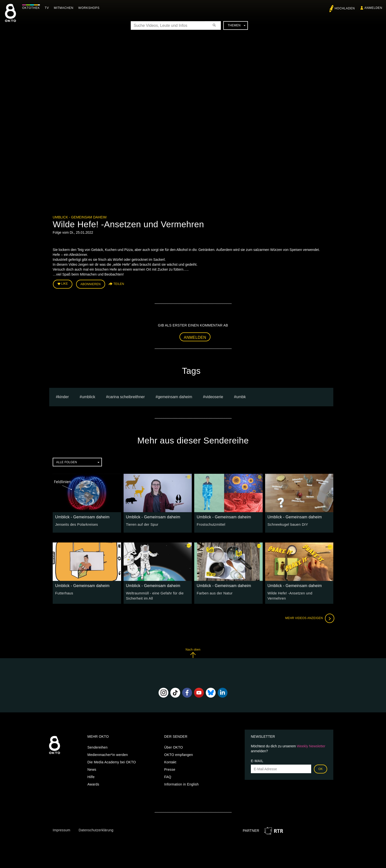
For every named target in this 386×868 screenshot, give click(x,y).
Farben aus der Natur (214, 592)
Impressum (61, 829)
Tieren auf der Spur (141, 524)
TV (48, 8)
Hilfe (91, 776)
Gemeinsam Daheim (175, 396)
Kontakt (170, 761)
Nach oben (193, 652)
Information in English (181, 783)
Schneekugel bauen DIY (287, 524)
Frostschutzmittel (210, 524)
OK (321, 768)
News (92, 768)
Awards (93, 783)
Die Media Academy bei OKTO (112, 761)
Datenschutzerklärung (96, 829)
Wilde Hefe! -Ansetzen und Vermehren (298, 592)
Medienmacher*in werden (108, 753)
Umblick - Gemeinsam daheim (80, 217)
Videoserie (214, 396)
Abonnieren (91, 284)
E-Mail (257, 760)
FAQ (168, 776)
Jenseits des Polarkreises (75, 524)
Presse (170, 768)
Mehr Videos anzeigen (309, 617)
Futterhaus (64, 592)
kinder (64, 396)
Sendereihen (97, 746)
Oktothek (32, 8)
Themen (237, 25)
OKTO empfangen (179, 753)
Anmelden (195, 336)
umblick (88, 396)
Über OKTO (174, 746)
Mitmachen (65, 8)
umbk (241, 396)
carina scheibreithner (127, 396)
